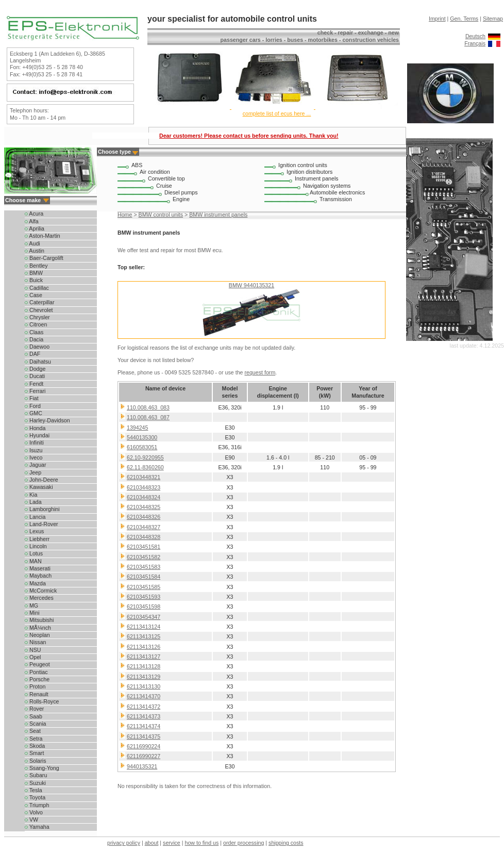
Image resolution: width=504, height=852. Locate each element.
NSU (33, 650)
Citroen (36, 324)
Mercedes (39, 598)
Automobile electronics (337, 192)
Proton (35, 686)
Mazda (35, 583)
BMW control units (161, 215)
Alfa (32, 221)
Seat (33, 731)
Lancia (35, 517)
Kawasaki (39, 487)
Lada (33, 502)
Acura (34, 214)
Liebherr (37, 539)
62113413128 (144, 666)
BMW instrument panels (218, 215)
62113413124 (144, 627)
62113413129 (144, 677)
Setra (33, 739)
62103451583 (144, 567)
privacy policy (124, 843)
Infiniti (34, 443)
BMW (34, 273)
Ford (33, 406)
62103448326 (144, 517)
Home (125, 215)
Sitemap (493, 19)
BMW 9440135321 (251, 285)
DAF (32, 354)
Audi (32, 243)
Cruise (164, 186)
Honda (35, 428)
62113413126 (144, 647)
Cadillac (37, 288)
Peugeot (37, 664)
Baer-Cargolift (44, 258)
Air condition (155, 172)
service (172, 843)
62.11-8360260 (145, 467)
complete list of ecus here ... (277, 113)
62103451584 (144, 577)
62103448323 (144, 487)
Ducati (35, 376)
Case (33, 295)
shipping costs (286, 843)
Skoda (35, 746)
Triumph (37, 805)
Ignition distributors (309, 172)
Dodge (35, 369)
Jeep (33, 472)
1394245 (138, 428)
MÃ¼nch (38, 628)
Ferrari (35, 391)
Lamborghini (42, 509)
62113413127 (144, 657)
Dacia (34, 339)
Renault (37, 694)
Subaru (36, 775)
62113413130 (144, 686)
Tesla (33, 790)
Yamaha (37, 827)
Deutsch (475, 36)
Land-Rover (41, 524)
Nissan (36, 642)
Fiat (32, 398)
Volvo (34, 812)
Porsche (37, 679)
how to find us (202, 843)
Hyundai (37, 435)
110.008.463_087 (148, 417)
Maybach (38, 576)
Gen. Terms (464, 19)
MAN (33, 561)
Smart (34, 753)
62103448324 (144, 497)
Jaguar (36, 465)
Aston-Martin (43, 236)
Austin (35, 251)
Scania (36, 724)
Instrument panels (317, 178)
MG (31, 605)
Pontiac (36, 672)
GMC (33, 413)
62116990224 (144, 746)
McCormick (41, 591)
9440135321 (142, 766)
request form (260, 372)
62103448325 (144, 507)
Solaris (36, 761)
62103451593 (144, 597)
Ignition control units (303, 165)
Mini (32, 613)
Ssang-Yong (42, 768)
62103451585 (144, 587)
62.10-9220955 (145, 457)
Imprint (437, 19)
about (152, 843)
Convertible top (166, 178)
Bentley (36, 266)
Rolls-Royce (42, 701)
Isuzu (33, 450)
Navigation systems (327, 186)
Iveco (33, 457)
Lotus (34, 553)
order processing (243, 843)
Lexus (34, 531)
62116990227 (144, 756)
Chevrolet (39, 310)
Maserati (38, 568)
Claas (34, 332)
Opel (33, 657)
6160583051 (142, 447)
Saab (33, 716)
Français (475, 43)
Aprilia (35, 228)
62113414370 (144, 696)
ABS (137, 165)
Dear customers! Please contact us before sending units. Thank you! (249, 136)
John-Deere (41, 480)
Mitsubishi (39, 620)
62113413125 (144, 636)
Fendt (34, 384)
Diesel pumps (181, 192)
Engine (181, 199)
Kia (31, 495)
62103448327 (144, 527)
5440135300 (142, 437)
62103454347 (144, 617)
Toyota (35, 797)
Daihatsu (38, 362)
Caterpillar (40, 302)
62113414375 (144, 736)
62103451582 (144, 557)
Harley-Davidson (47, 420)
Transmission (336, 199)
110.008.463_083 (148, 407)
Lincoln (36, 546)
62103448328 (144, 537)
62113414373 (144, 716)
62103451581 (144, 547)
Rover (34, 709)
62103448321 (144, 477)
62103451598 (144, 607)
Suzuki (35, 783)
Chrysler (37, 317)
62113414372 (144, 707)
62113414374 (144, 726)
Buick (34, 280)
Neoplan (37, 635)
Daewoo (37, 347)
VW (31, 820)
